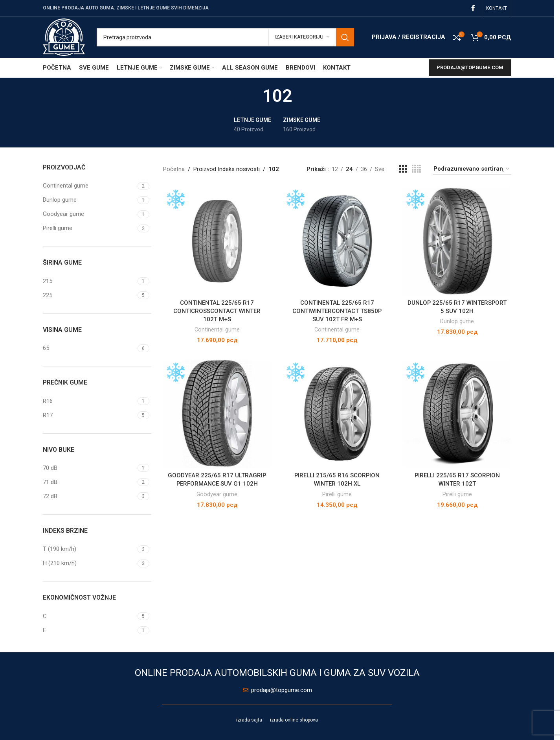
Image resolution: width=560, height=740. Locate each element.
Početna (174, 169)
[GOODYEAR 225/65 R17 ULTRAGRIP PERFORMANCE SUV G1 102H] (217, 414)
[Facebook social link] (473, 8)
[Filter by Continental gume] (89, 186)
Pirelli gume (337, 494)
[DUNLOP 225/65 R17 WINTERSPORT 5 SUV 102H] (457, 241)
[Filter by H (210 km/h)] (89, 563)
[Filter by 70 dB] (89, 468)
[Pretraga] (225, 37)
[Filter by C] (89, 616)
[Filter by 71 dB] (89, 482)
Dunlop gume (457, 321)
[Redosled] (472, 169)
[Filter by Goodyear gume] (89, 214)
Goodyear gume (217, 494)
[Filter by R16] (89, 401)
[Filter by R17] (89, 415)
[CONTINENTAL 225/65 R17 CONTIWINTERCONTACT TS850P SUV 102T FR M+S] (337, 241)
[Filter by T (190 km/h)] (89, 549)
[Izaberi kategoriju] (302, 37)
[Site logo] (64, 37)
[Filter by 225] (89, 295)
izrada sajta (249, 720)
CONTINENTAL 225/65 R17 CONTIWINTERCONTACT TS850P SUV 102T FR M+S (337, 311)
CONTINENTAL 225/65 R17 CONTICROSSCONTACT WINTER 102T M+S (217, 311)
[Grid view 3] (403, 169)
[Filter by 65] (89, 348)
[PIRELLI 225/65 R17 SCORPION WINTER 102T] (457, 414)
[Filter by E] (89, 630)
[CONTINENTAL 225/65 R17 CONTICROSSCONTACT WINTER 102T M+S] (217, 241)
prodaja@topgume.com (470, 67)
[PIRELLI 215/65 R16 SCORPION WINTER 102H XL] (337, 414)
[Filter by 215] (89, 281)
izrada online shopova (294, 720)
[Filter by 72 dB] (89, 496)
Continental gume (217, 330)
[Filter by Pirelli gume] (89, 228)
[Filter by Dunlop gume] (89, 200)
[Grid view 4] (416, 169)
